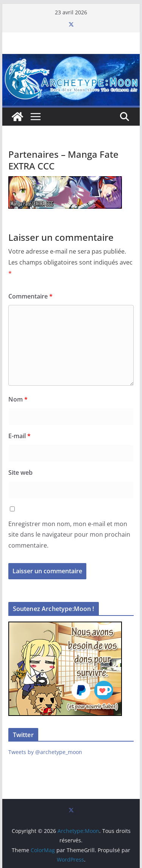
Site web (20, 472)
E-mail (20, 436)
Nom (18, 399)
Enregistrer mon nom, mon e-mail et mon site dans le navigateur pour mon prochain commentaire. (69, 535)
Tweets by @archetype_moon (45, 752)
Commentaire (30, 296)
